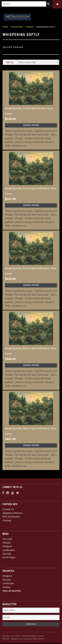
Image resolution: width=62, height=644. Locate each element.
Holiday (6, 588)
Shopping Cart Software (20, 639)
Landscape (8, 584)
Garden (30, 28)
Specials (7, 554)
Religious (7, 547)
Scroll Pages (9, 558)
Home (5, 28)
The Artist (7, 540)
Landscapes (17, 28)
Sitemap (7, 521)
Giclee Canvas (13, 48)
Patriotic (7, 543)
